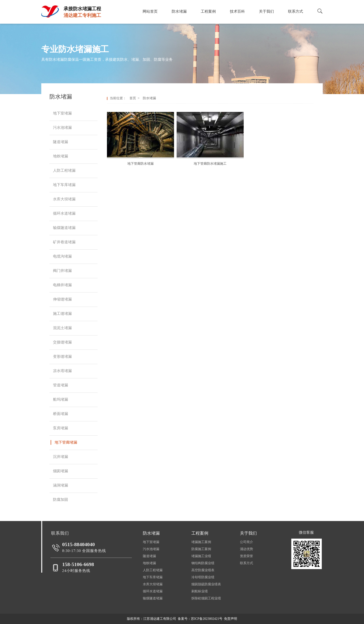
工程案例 (200, 533)
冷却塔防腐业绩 (203, 577)
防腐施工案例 (201, 549)
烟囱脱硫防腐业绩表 (206, 584)
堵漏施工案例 (201, 542)
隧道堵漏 (149, 556)
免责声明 (231, 619)
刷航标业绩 (200, 591)
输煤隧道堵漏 (153, 598)
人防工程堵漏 (153, 570)
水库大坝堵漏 (153, 584)
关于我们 (248, 533)
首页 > (135, 98)
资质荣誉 (246, 556)
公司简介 (246, 542)
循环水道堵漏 (153, 591)
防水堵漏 (149, 98)
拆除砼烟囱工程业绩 (206, 598)
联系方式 (246, 563)
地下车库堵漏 (153, 577)
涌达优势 (246, 549)
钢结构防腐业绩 (203, 563)
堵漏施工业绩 (201, 556)
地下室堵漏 (151, 542)
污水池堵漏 (151, 549)
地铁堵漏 (149, 563)
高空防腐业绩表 (203, 570)
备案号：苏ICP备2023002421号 (200, 619)
